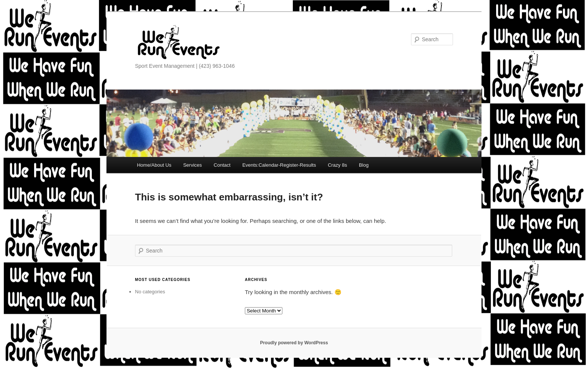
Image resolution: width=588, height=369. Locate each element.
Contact (222, 165)
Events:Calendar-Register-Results (279, 165)
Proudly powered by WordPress (294, 343)
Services (192, 165)
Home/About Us (154, 165)
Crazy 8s (337, 165)
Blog (364, 165)
